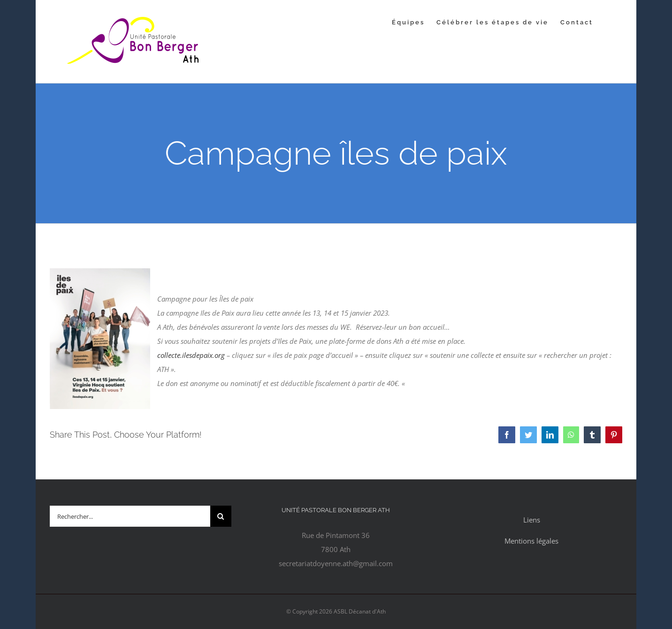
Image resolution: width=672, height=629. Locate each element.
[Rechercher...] (130, 516)
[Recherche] (221, 516)
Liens (532, 520)
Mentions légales (531, 541)
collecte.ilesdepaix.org (191, 355)
